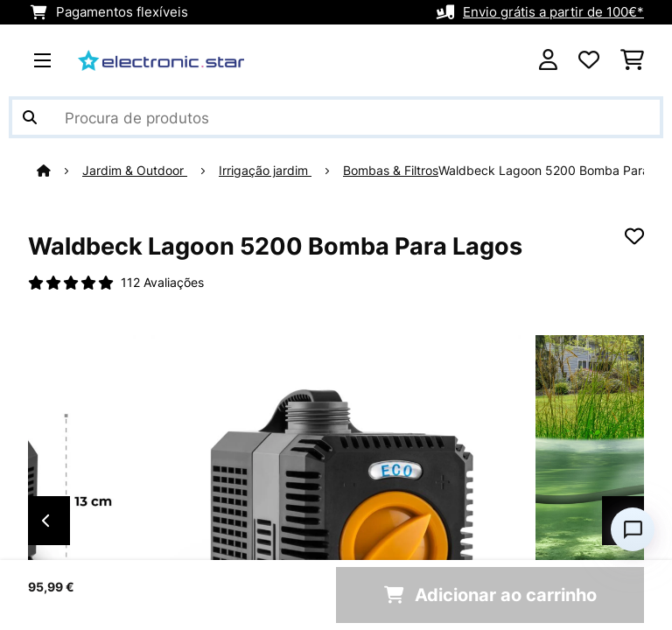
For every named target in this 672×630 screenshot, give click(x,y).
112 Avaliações (162, 283)
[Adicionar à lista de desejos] (634, 236)
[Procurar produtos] (336, 117)
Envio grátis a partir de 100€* (553, 12)
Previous (45, 521)
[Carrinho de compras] (632, 60)
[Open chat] (633, 529)
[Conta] (548, 60)
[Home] (59, 171)
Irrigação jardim (265, 171)
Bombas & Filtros (391, 171)
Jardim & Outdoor (135, 171)
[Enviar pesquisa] (30, 117)
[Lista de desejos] (589, 60)
